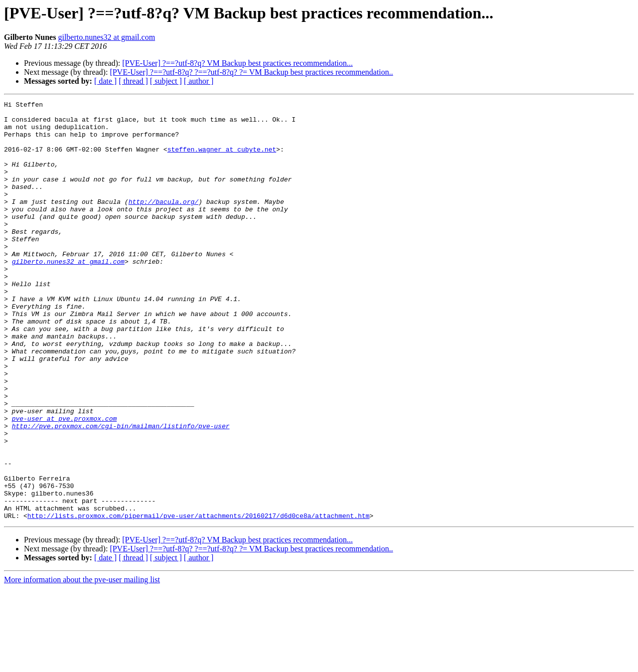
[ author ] (199, 81)
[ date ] (105, 81)
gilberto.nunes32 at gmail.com (106, 37)
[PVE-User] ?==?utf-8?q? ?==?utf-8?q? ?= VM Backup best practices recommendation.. (251, 72)
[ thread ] (133, 81)
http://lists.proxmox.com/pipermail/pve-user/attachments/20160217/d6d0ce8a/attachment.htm (198, 599)
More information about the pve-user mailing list (82, 663)
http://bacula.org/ (163, 222)
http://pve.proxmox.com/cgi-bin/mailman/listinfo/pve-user (121, 492)
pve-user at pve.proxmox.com (65, 483)
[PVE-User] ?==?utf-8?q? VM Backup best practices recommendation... (237, 63)
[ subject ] (166, 81)
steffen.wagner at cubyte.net (222, 160)
